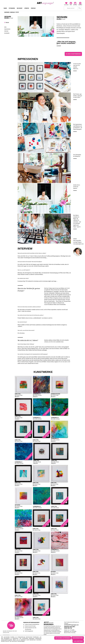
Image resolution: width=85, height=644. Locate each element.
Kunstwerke (7, 33)
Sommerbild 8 (55, 418)
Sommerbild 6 (37, 506)
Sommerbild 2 (37, 418)
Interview (6, 31)
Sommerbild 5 (19, 616)
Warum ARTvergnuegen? (31, 622)
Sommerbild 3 (55, 549)
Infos (5, 27)
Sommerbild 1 (19, 527)
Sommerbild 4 (37, 394)
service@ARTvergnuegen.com (71, 625)
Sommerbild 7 (19, 462)
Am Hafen (17, 505)
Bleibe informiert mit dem (10, 631)
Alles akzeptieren (78, 641)
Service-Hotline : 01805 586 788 (70, 627)
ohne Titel (18, 394)
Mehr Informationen (78, 638)
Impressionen (7, 29)
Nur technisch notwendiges (63, 638)
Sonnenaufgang (55, 394)
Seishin (59, 46)
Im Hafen (53, 572)
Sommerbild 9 (55, 438)
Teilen (7, 23)
